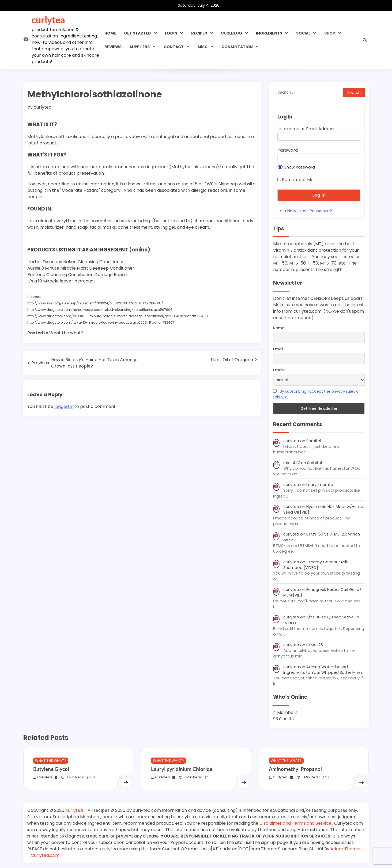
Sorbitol (314, 441)
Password (288, 150)
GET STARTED (137, 33)
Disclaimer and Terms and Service (296, 823)
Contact (174, 47)
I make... (281, 370)
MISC (203, 47)
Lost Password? (316, 211)
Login (171, 33)
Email (278, 349)
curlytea (48, 20)
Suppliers (140, 47)
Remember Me (295, 180)
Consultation (237, 47)
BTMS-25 (315, 645)
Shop (330, 33)
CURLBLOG (231, 33)
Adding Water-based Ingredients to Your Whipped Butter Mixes (323, 670)
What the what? (66, 333)
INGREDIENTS (269, 33)
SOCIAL (303, 33)
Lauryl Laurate (320, 485)
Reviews (113, 47)
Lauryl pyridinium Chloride (182, 769)
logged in (64, 406)
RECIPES (199, 33)
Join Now (287, 211)
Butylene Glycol (51, 769)
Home (110, 33)
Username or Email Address (306, 129)
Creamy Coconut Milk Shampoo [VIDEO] (316, 565)
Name (279, 328)
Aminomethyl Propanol (295, 769)
